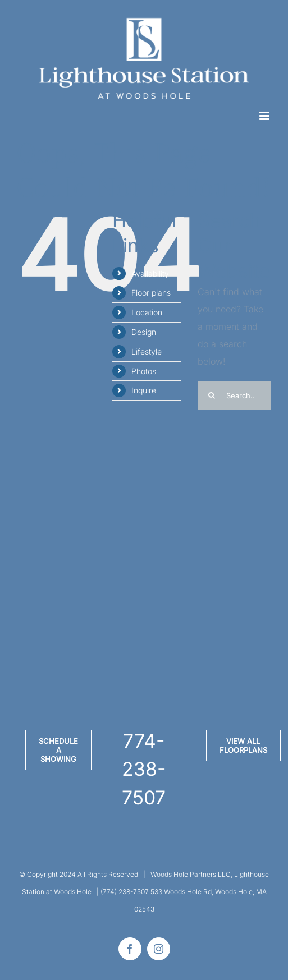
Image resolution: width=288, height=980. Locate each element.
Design (144, 332)
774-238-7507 (144, 769)
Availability (150, 273)
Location (147, 312)
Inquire (144, 390)
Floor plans (151, 293)
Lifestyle (147, 351)
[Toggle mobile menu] (265, 116)
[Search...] (234, 395)
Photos (144, 371)
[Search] (212, 395)
